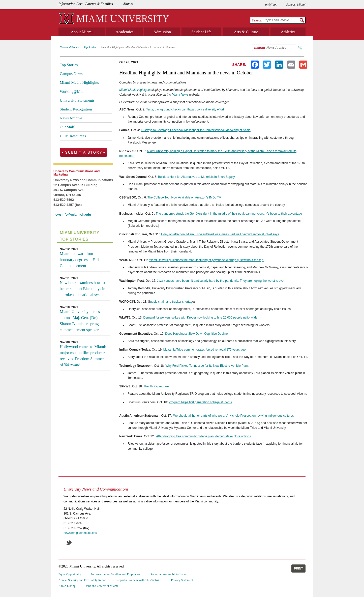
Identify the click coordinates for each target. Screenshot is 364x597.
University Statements (77, 100)
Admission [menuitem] (162, 32)
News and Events (69, 47)
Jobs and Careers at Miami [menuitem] (102, 586)
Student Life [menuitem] (201, 32)
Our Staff (67, 127)
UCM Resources (73, 136)
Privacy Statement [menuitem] (182, 580)
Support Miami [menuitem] (296, 5)
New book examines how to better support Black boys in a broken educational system (83, 289)
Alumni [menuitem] (128, 4)
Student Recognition (76, 109)
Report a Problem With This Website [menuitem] (139, 580)
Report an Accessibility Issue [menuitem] (168, 574)
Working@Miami (74, 91)
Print (298, 568)
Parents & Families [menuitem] (99, 4)
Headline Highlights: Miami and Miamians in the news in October (138, 47)
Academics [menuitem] (124, 32)
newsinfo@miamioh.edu (72, 215)
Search (257, 20)
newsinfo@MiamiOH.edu (80, 533)
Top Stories (90, 47)
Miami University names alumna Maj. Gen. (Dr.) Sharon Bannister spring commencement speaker (80, 321)
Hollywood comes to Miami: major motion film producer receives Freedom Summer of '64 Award (83, 356)
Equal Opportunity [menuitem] (70, 574)
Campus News (71, 74)
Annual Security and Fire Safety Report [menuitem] (82, 580)
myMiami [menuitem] (271, 5)
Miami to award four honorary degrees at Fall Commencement (79, 260)
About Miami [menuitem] (82, 32)
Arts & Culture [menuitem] (246, 32)
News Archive (71, 118)
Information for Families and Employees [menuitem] (116, 574)
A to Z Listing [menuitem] (67, 586)
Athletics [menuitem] (288, 32)
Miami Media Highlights (79, 82)
